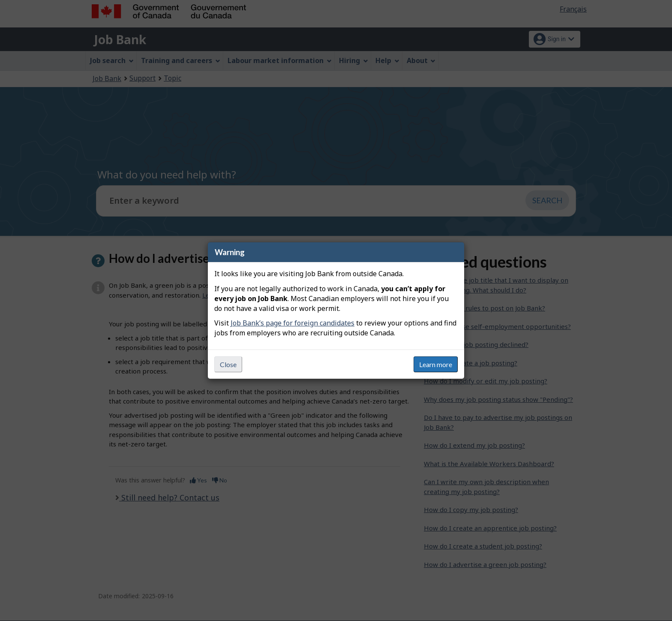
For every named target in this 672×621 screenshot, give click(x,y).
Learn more (436, 364)
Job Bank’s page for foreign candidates (292, 323)
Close (228, 364)
